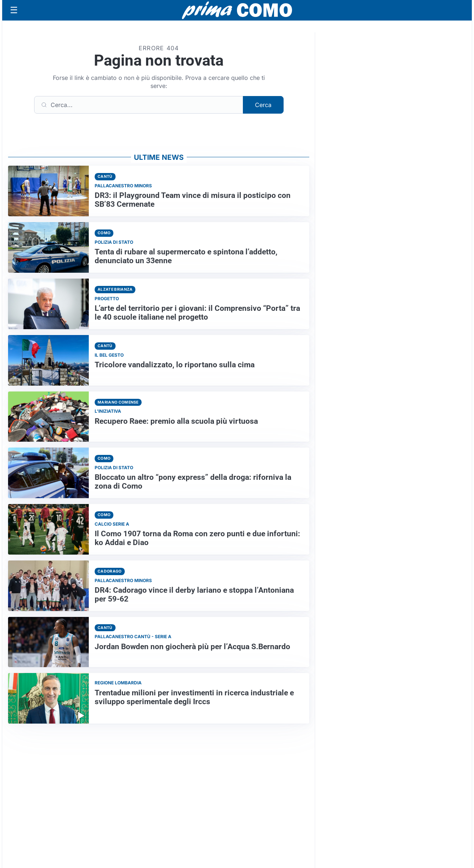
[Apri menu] (14, 10)
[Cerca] (139, 105)
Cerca (263, 105)
